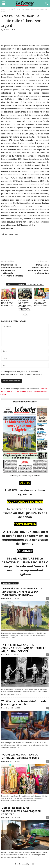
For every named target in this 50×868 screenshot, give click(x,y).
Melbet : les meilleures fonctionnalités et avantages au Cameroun (21, 811)
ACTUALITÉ (11, 9)
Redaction (5, 598)
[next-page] (27, 314)
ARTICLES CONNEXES (16, 284)
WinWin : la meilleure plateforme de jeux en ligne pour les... (24, 703)
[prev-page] (23, 314)
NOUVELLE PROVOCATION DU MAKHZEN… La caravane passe (8, 303)
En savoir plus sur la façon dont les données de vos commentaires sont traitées (23, 391)
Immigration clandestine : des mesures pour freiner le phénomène (38, 269)
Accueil (3, 9)
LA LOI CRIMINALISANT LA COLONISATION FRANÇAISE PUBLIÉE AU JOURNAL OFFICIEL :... (24, 648)
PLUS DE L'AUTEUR (35, 284)
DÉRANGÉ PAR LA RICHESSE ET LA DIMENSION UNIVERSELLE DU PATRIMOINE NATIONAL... (22, 592)
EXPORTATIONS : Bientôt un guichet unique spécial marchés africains (40, 303)
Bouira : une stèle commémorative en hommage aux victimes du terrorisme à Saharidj (12, 270)
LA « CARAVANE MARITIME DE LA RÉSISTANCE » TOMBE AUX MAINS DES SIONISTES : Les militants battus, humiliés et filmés (25, 305)
